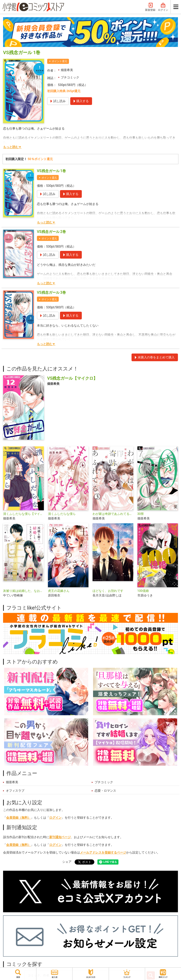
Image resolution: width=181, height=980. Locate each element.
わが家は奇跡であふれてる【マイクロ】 (113, 514)
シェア (67, 862)
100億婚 (143, 591)
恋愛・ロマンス (105, 791)
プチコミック (70, 77)
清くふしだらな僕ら (62, 514)
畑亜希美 (67, 70)
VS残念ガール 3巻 (51, 292)
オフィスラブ (15, 791)
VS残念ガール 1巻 (51, 171)
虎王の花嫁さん (59, 591)
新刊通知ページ (60, 837)
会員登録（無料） (18, 818)
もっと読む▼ (12, 147)
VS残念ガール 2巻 (51, 232)
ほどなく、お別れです (108, 591)
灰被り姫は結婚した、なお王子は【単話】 (23, 591)
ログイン (163, 7)
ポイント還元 (59, 61)
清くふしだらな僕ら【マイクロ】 (23, 514)
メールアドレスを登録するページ (103, 852)
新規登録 (150, 7)
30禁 (141, 514)
